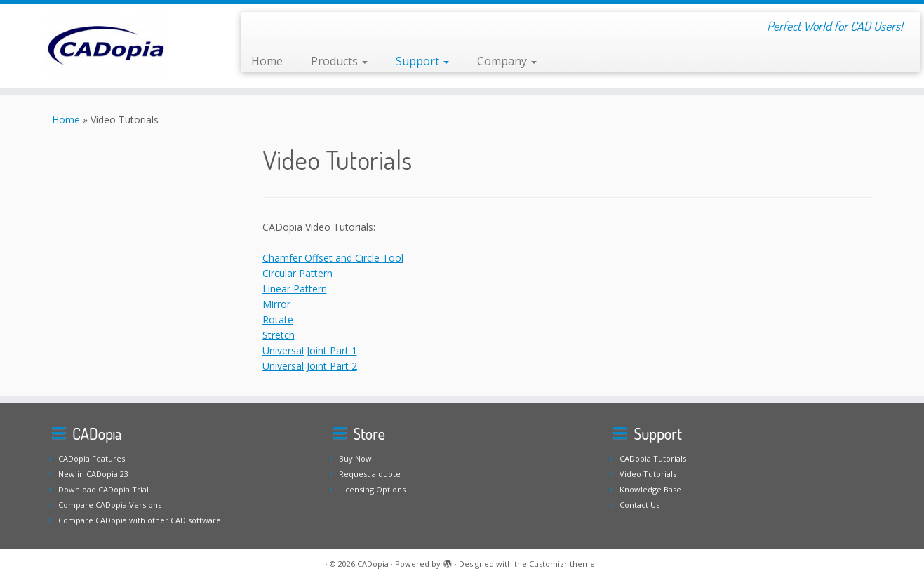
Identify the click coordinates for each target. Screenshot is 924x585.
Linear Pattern (295, 289)
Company (507, 61)
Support (422, 61)
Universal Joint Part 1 (310, 350)
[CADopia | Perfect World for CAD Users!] (107, 46)
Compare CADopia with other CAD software (140, 520)
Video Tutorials (648, 474)
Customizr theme (562, 564)
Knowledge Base (650, 489)
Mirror (276, 304)
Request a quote (370, 474)
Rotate (278, 320)
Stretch (279, 335)
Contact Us (640, 505)
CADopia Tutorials (653, 458)
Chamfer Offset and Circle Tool (333, 258)
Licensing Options (372, 489)
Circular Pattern (297, 273)
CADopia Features (92, 458)
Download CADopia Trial (103, 489)
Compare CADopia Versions (110, 505)
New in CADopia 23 (93, 474)
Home (267, 61)
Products (339, 61)
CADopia (373, 564)
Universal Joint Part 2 (310, 366)
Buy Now (355, 458)
